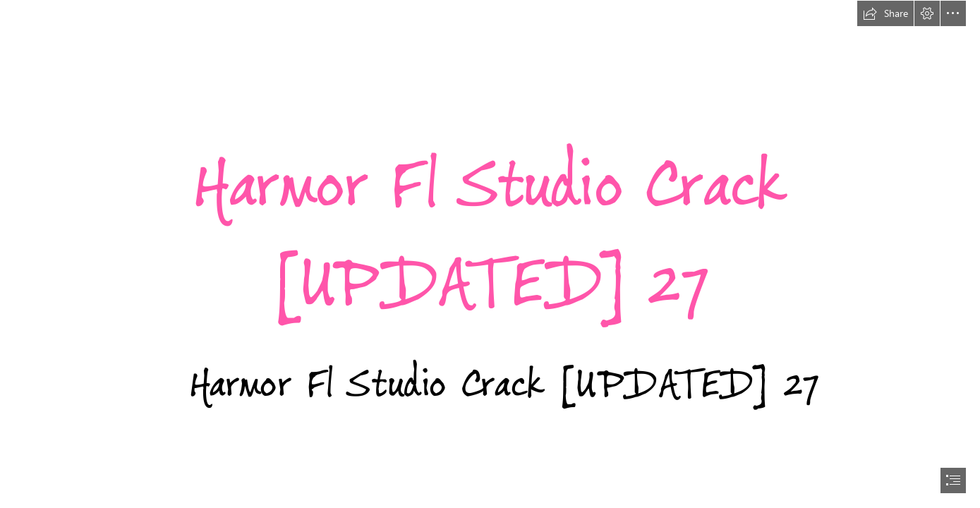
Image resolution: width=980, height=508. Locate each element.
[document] (490, 254)
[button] (885, 13)
